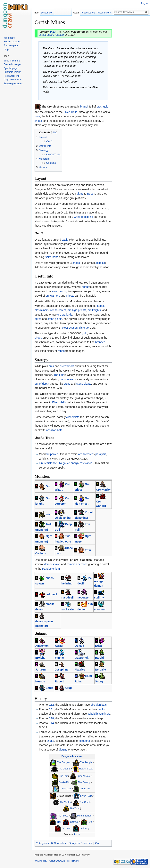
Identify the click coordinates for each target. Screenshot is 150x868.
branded (100, 342)
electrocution (70, 328)
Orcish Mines (64, 796)
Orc (48, 486)
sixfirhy (99, 598)
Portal (77, 834)
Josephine (62, 670)
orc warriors (53, 296)
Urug (69, 688)
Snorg (99, 681)
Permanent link (12, 76)
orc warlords (65, 315)
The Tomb (75, 808)
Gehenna (66, 828)
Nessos (40, 681)
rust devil (67, 598)
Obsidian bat (63, 518)
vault (65, 240)
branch (84, 107)
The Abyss (63, 816)
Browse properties (13, 84)
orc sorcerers (58, 310)
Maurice (80, 670)
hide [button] (54, 133)
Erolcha (40, 658)
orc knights (94, 310)
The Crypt (85, 802)
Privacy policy (40, 861)
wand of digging (84, 217)
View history (104, 13)
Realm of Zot (86, 769)
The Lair (59, 375)
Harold (99, 658)
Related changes (12, 64)
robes (61, 351)
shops (38, 121)
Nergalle (100, 670)
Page (36, 13)
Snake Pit (64, 782)
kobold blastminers (99, 714)
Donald (79, 646)
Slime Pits (85, 789)
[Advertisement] (131, 77)
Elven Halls (70, 112)
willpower (52, 454)
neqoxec (83, 598)
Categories (42, 843)
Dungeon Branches (80, 843)
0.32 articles (58, 843)
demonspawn (52, 564)
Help (6, 49)
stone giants (55, 319)
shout (85, 287)
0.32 (53, 32)
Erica (98, 646)
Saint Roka (52, 257)
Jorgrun (41, 670)
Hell (59, 822)
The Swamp (84, 782)
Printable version (12, 72)
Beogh (91, 194)
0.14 (51, 723)
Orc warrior (103, 490)
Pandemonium (51, 569)
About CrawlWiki (57, 861)
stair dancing (60, 291)
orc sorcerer (85, 454)
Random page (11, 45)
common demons (77, 564)
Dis (91, 822)
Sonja (49, 688)
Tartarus (84, 828)
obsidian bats (54, 430)
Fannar (59, 658)
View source (88, 13)
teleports (85, 741)
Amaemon (42, 646)
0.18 (51, 718)
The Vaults (65, 802)
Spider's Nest (83, 776)
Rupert (59, 681)
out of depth (42, 384)
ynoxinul (100, 609)
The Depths (64, 769)
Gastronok (82, 658)
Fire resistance (48, 463)
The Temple (86, 762)
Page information (13, 80)
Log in (144, 3)
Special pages (11, 68)
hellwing (67, 583)
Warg (49, 514)
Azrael (59, 646)
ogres (38, 319)
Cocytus (74, 822)
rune (37, 116)
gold (106, 107)
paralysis (101, 454)
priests (70, 296)
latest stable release (52, 35)
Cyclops (41, 553)
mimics (101, 263)
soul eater (68, 609)
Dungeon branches (72, 756)
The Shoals (65, 789)
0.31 (51, 709)
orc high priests (77, 310)
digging (63, 750)
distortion (85, 328)
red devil (51, 594)
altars (80, 194)
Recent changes (12, 42)
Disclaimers (73, 861)
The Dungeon (64, 762)
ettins (67, 384)
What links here (12, 61)
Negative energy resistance (76, 463)
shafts (50, 741)
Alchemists (73, 417)
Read (76, 13)
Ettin (88, 550)
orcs (99, 107)
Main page (9, 38)
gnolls (101, 709)
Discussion (47, 13)
